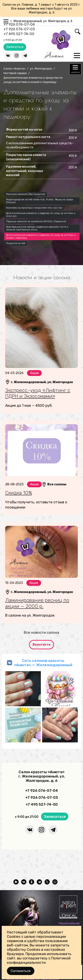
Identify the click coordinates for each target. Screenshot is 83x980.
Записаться (15, 47)
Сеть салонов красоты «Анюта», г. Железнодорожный (43, 663)
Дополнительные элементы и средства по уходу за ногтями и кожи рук (41, 215)
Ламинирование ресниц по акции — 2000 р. (37, 603)
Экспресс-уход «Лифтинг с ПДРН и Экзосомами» (38, 393)
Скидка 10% (19, 493)
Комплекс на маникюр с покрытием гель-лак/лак (34, 208)
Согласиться (21, 971)
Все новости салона (41, 632)
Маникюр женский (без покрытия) (26, 194)
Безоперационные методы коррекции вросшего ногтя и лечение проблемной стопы (37, 228)
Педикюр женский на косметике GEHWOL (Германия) (36, 221)
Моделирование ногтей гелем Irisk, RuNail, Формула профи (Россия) (40, 201)
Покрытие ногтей (16, 243)
